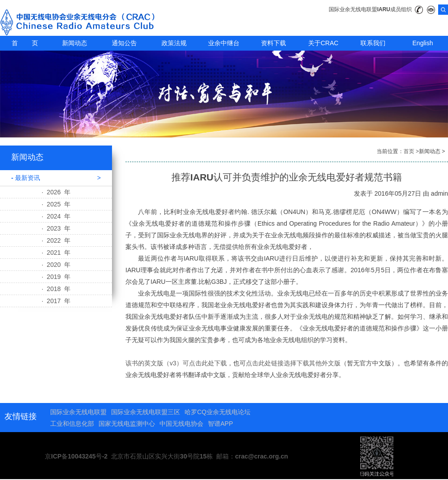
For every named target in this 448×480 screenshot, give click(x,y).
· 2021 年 (56, 253)
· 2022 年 (56, 240)
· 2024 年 (56, 216)
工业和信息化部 (72, 424)
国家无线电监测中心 (127, 424)
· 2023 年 (56, 228)
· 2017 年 (56, 301)
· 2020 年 (56, 265)
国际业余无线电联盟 (78, 412)
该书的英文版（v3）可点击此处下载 (176, 363)
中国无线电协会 (181, 424)
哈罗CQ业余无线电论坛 (218, 412)
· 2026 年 (56, 192)
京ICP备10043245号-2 (76, 456)
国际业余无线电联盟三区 (146, 412)
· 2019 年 (56, 277)
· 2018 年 (56, 289)
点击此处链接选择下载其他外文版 (293, 363)
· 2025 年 (56, 204)
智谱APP (220, 424)
